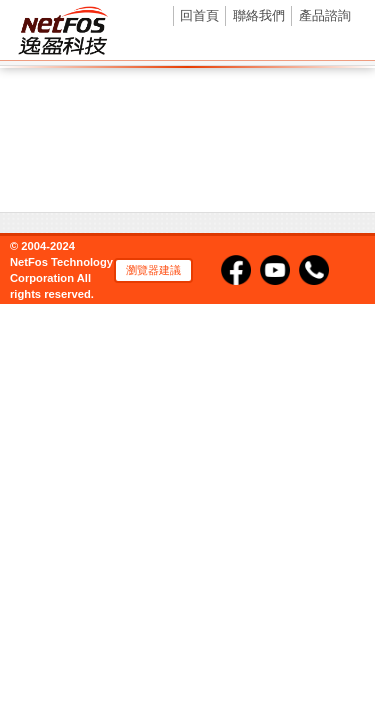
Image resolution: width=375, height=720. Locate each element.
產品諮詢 (325, 15)
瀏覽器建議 (153, 270)
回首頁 (199, 15)
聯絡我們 (259, 15)
